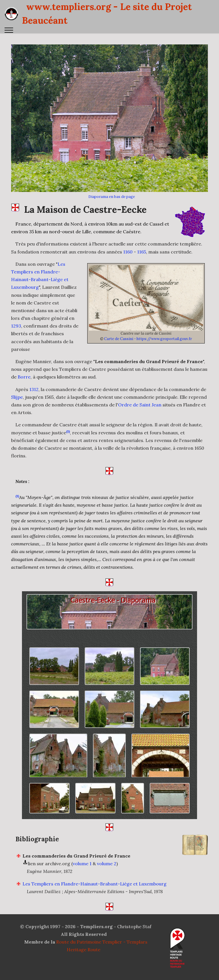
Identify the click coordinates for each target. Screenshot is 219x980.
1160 (128, 264)
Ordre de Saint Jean (140, 417)
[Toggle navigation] (9, 30)
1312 (34, 402)
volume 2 (107, 876)
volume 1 (82, 876)
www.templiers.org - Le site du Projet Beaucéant (107, 14)
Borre (24, 390)
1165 (142, 264)
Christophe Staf (134, 926)
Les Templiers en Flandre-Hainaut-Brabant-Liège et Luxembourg (95, 896)
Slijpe (17, 410)
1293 (16, 338)
